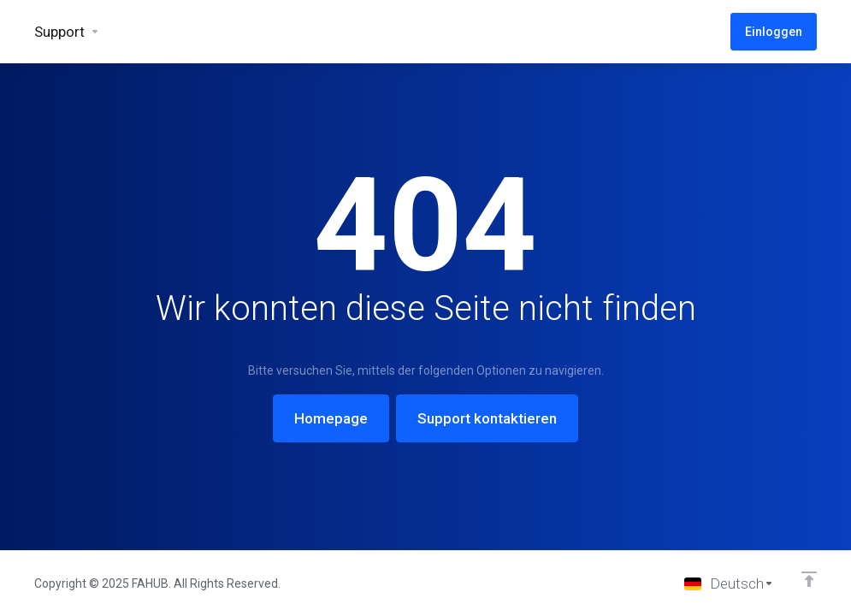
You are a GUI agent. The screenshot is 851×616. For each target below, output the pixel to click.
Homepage (331, 418)
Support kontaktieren (487, 418)
